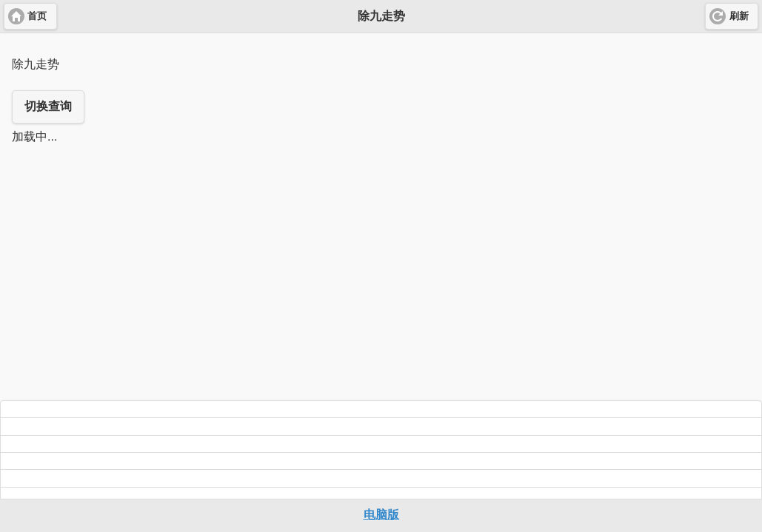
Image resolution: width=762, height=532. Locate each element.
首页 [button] (37, 16)
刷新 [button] (739, 16)
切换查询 (48, 106)
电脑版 (381, 515)
